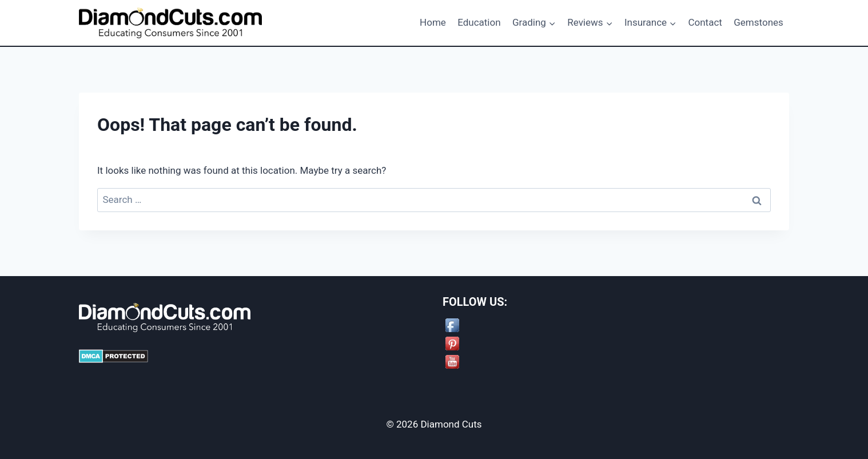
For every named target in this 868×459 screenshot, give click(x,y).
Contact (705, 22)
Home (433, 22)
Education (479, 22)
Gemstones (758, 22)
